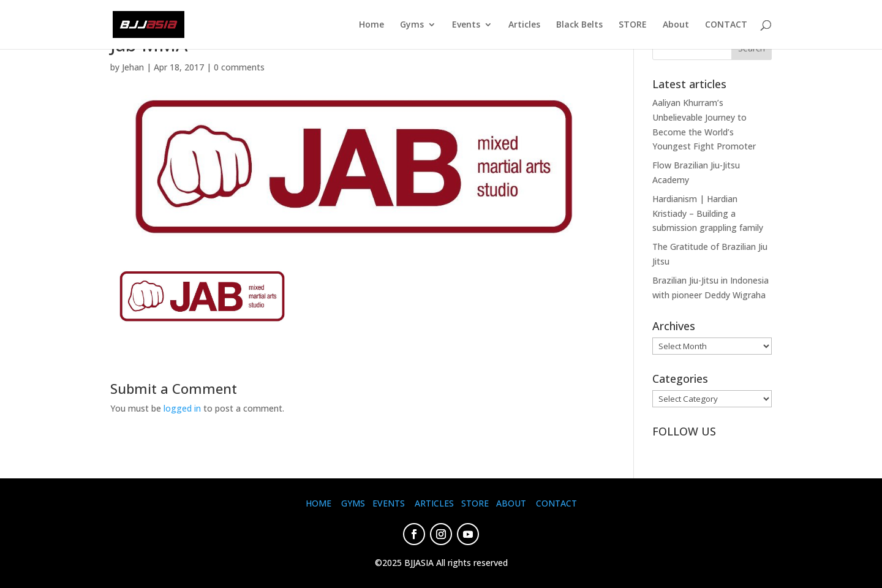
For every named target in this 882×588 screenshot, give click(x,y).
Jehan (133, 67)
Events (466, 25)
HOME (318, 503)
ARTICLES (434, 503)
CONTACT (726, 25)
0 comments (239, 67)
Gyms (412, 25)
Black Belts (579, 25)
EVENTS (389, 503)
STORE (633, 25)
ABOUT (511, 503)
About (676, 25)
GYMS (353, 503)
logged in (182, 408)
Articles (524, 25)
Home (371, 25)
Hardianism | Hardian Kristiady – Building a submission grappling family (708, 213)
